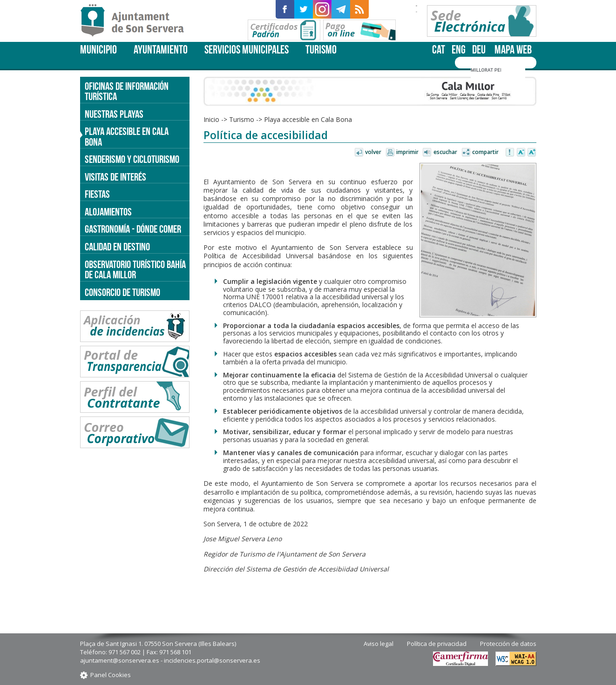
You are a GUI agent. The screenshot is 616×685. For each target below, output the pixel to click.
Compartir (485, 152)
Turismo (321, 50)
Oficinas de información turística (127, 91)
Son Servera (136, 21)
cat (439, 50)
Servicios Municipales (247, 50)
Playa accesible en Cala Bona (308, 119)
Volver (373, 152)
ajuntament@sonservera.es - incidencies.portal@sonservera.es (170, 660)
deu (479, 50)
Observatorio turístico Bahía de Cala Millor (135, 270)
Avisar (510, 153)
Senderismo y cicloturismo (132, 159)
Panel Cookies (111, 675)
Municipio (98, 50)
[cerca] (486, 70)
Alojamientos (108, 212)
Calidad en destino (117, 247)
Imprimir (407, 152)
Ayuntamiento (161, 50)
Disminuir (521, 153)
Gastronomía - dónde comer (133, 229)
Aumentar (532, 153)
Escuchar (445, 152)
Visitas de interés (115, 177)
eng (459, 50)
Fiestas (97, 194)
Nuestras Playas (114, 114)
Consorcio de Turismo (122, 292)
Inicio (211, 119)
